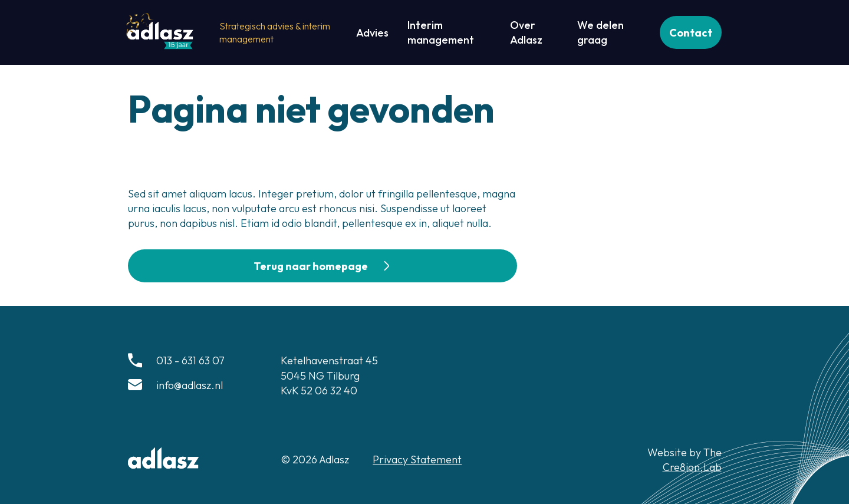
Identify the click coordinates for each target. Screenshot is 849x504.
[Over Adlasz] (534, 32)
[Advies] (372, 33)
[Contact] (691, 32)
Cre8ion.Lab (692, 467)
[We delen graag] (609, 32)
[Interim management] (449, 32)
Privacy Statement (417, 459)
